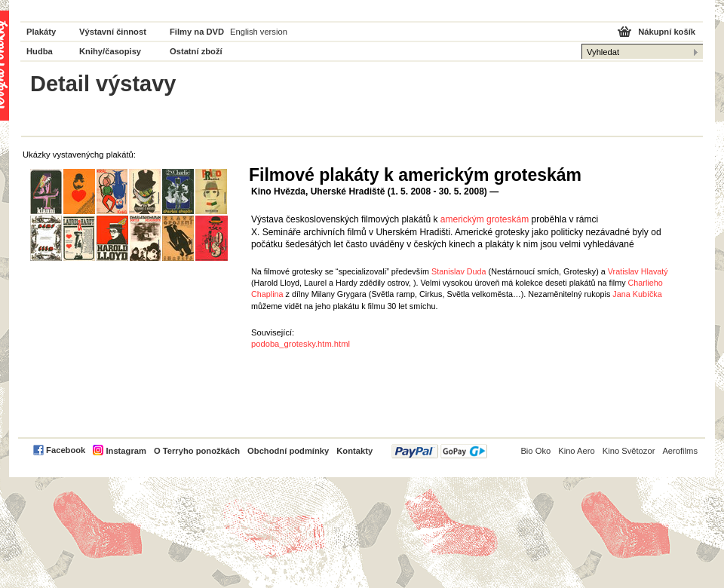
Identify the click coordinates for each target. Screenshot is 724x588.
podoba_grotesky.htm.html (301, 344)
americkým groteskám (485, 219)
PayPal (439, 451)
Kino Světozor (629, 451)
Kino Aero (577, 451)
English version (259, 32)
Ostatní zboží (196, 51)
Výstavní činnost (113, 32)
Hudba (40, 51)
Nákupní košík (667, 32)
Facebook (66, 450)
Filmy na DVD (197, 32)
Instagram (126, 451)
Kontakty (354, 451)
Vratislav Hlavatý (638, 271)
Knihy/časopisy (110, 51)
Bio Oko (535, 451)
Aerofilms (680, 451)
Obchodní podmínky (288, 451)
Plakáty (41, 32)
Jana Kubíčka (637, 294)
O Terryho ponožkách (197, 451)
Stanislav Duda (459, 271)
